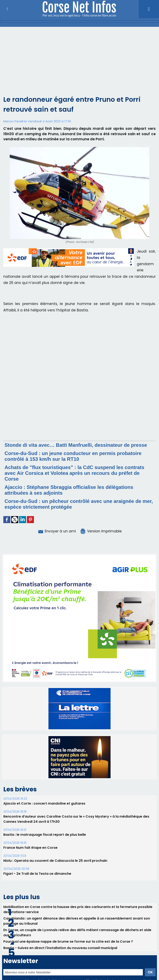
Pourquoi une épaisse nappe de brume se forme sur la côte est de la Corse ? (68, 942)
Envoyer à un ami (57, 531)
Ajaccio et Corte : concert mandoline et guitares (44, 803)
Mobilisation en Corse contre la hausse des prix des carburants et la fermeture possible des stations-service (78, 909)
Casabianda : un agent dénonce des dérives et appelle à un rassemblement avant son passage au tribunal (77, 921)
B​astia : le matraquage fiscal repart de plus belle (45, 835)
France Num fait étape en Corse (30, 848)
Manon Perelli (13, 121)
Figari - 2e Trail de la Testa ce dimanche (37, 874)
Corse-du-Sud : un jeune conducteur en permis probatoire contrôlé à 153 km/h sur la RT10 (73, 456)
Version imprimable (101, 531)
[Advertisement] (79, 64)
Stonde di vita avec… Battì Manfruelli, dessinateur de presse (76, 445)
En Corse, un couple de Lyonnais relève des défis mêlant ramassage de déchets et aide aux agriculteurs (77, 933)
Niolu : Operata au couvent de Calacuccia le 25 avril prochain (55, 861)
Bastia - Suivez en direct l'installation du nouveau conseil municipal (60, 948)
